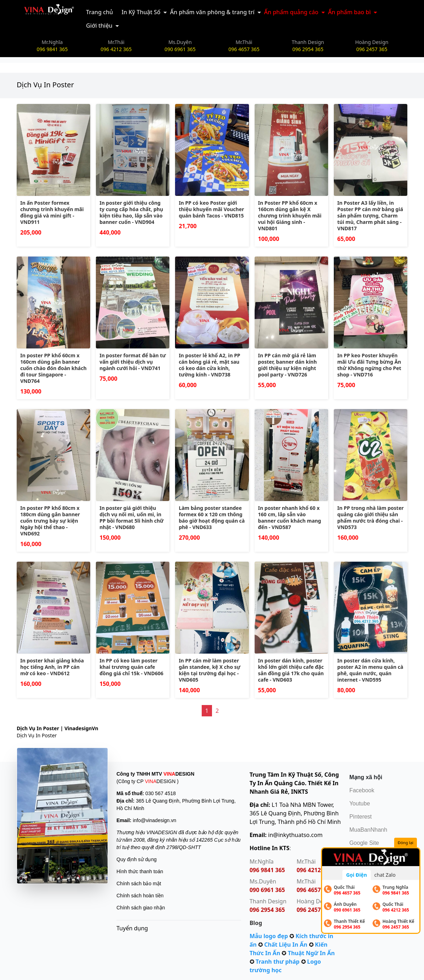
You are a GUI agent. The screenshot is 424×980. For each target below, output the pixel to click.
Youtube (360, 803)
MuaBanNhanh (368, 830)
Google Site (364, 843)
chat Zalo (385, 875)
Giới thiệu (99, 26)
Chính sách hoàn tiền (140, 896)
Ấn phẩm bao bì (349, 12)
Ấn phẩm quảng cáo (291, 12)
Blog (256, 923)
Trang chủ (99, 12)
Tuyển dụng (132, 928)
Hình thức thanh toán (140, 871)
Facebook (362, 790)
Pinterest (361, 817)
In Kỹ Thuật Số (141, 12)
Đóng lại (406, 843)
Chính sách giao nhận (141, 908)
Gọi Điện (357, 875)
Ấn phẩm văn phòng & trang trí (212, 12)
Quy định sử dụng (137, 859)
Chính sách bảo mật (139, 883)
